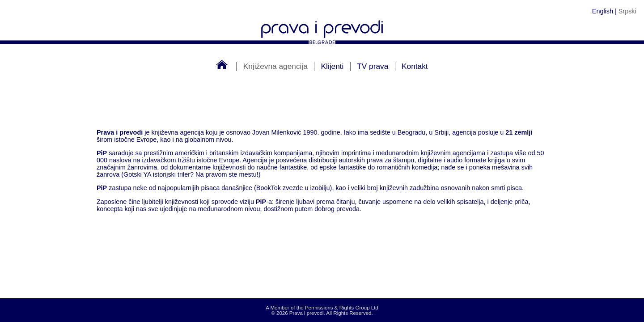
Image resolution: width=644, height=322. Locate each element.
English (603, 11)
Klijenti (333, 66)
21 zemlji (519, 132)
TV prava (373, 66)
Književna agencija (275, 66)
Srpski (627, 11)
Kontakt (415, 66)
